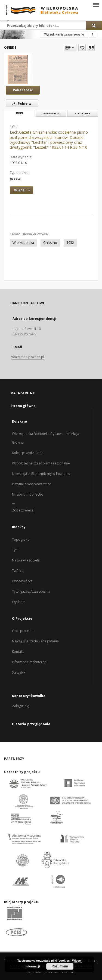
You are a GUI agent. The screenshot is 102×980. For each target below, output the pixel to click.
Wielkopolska (23, 243)
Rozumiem (60, 966)
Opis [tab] (19, 113)
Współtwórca (22, 581)
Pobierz (21, 103)
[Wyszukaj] (94, 25)
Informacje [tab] (51, 113)
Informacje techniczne (29, 662)
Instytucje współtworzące (32, 484)
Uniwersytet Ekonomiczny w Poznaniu (41, 474)
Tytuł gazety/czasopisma (31, 591)
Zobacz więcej (23, 510)
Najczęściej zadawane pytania (35, 641)
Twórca (18, 571)
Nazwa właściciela (26, 560)
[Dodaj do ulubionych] (82, 48)
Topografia (21, 539)
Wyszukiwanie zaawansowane (64, 34)
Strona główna (23, 406)
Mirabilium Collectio (28, 494)
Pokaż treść (23, 90)
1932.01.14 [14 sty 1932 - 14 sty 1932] (18, 163)
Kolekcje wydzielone (28, 453)
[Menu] (96, 4)
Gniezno (50, 243)
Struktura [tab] (83, 113)
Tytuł (16, 550)
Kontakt (18, 652)
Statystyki (19, 672)
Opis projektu (23, 631)
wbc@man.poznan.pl (28, 357)
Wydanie (19, 602)
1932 (70, 243)
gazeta (15, 178)
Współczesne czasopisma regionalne (41, 463)
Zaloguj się (21, 706)
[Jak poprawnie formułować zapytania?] (92, 34)
